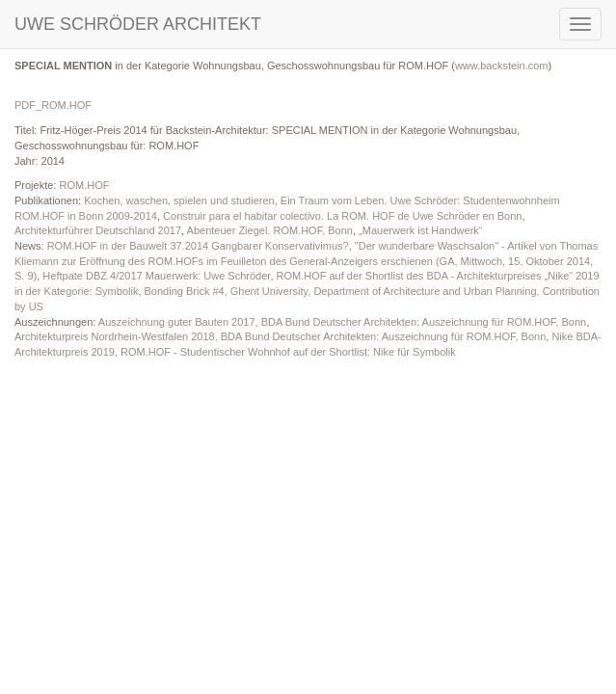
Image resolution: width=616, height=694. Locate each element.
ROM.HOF (84, 185)
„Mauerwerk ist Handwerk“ (420, 230)
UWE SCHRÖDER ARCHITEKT (138, 24)
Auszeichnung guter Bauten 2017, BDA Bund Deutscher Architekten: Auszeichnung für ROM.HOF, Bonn (342, 322)
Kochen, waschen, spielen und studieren (179, 200)
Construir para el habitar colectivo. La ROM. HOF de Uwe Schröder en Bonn (342, 216)
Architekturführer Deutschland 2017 (98, 230)
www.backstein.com (502, 66)
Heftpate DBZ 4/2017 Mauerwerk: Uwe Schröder (156, 276)
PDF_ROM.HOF (53, 105)
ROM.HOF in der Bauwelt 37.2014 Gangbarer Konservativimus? (198, 246)
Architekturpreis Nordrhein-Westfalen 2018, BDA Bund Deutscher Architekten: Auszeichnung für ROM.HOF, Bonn (280, 336)
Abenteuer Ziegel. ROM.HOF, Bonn (270, 230)
